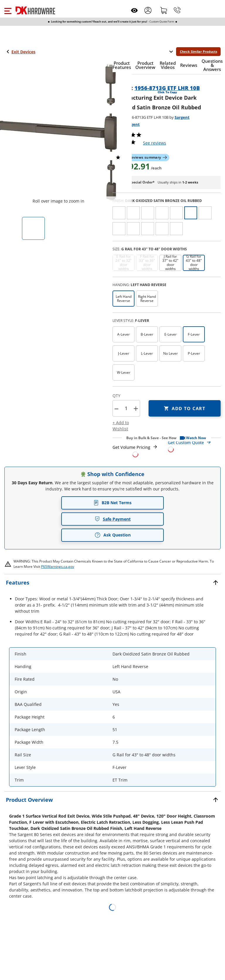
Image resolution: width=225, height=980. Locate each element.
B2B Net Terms (112, 503)
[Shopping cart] (164, 10)
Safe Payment (113, 519)
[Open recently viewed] (134, 10)
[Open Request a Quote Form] (135, 451)
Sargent (182, 117)
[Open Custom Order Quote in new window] (194, 445)
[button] (8, 10)
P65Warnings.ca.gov (58, 567)
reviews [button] (155, 143)
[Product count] (126, 408)
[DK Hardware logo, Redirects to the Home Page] (35, 10)
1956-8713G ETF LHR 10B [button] (167, 88)
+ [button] (136, 409)
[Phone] (177, 10)
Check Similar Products (198, 51)
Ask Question (113, 535)
